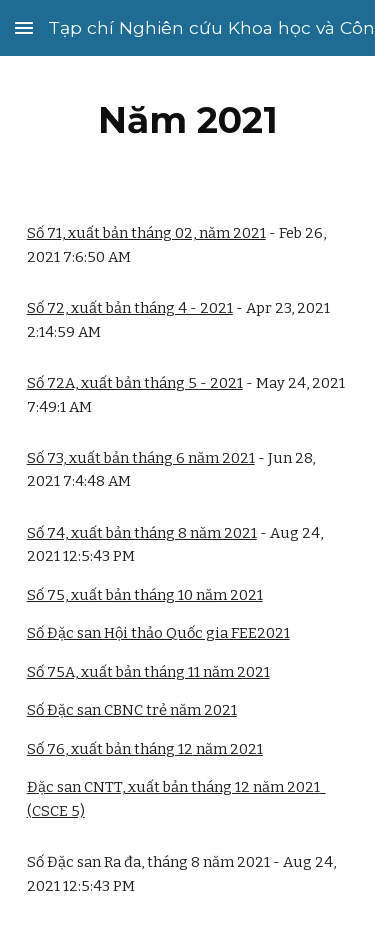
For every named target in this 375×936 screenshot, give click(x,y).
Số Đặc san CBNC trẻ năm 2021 (132, 710)
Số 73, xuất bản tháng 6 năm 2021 (141, 458)
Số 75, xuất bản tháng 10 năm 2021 (145, 595)
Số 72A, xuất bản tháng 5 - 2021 (135, 383)
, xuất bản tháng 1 (124, 749)
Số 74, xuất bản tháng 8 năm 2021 (142, 533)
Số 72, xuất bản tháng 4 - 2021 (130, 308)
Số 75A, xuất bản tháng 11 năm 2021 (148, 672)
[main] (188, 120)
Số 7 (41, 749)
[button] (24, 27)
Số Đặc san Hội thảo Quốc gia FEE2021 (158, 633)
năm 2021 (228, 749)
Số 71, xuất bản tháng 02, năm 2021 (146, 233)
